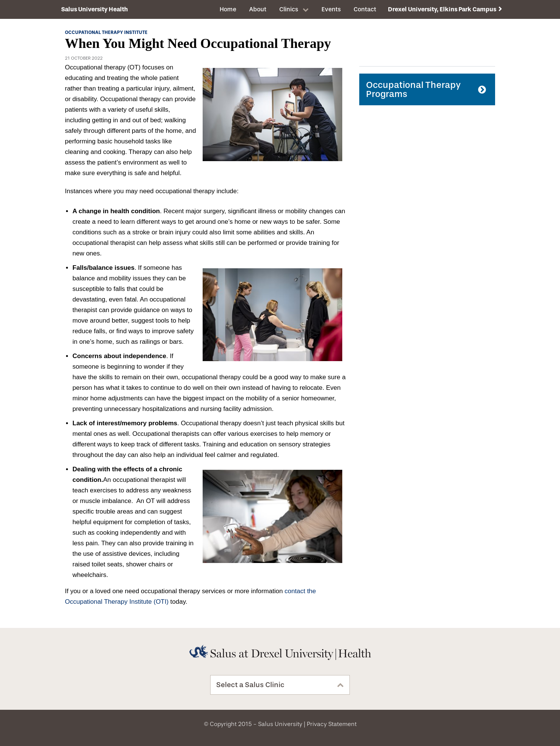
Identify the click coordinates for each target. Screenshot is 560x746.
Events (331, 9)
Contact (365, 9)
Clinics (289, 9)
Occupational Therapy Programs (413, 89)
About (258, 9)
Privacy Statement (332, 724)
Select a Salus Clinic (250, 685)
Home (228, 9)
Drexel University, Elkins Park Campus (442, 9)
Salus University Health (95, 9)
